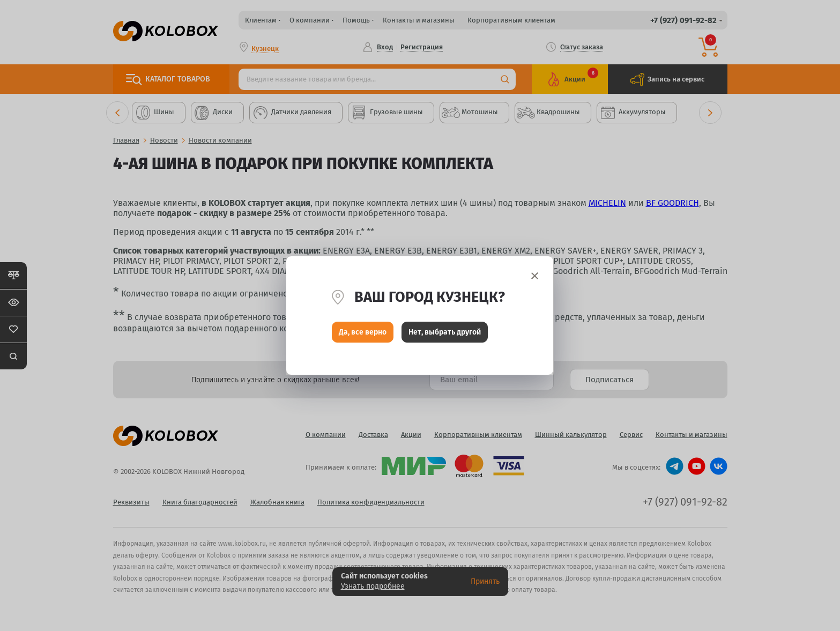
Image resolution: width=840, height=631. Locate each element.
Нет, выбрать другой (445, 332)
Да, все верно (363, 332)
